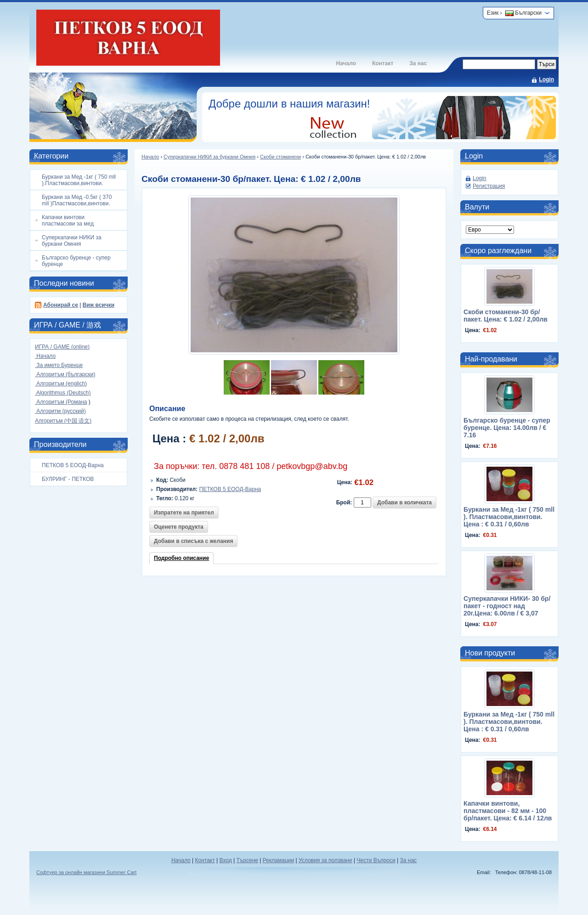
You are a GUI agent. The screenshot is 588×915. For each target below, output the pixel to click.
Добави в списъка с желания (193, 541)
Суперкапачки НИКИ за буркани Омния (209, 157)
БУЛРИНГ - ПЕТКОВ (68, 479)
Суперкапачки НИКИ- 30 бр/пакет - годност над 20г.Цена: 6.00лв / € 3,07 (507, 606)
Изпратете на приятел (184, 513)
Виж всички (99, 305)
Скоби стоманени (280, 157)
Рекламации (278, 860)
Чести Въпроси (376, 860)
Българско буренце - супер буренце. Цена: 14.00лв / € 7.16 (507, 428)
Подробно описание (181, 558)
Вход (226, 860)
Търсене (247, 860)
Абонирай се (61, 305)
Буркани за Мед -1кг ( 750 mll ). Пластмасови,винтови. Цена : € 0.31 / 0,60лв (509, 517)
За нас (418, 63)
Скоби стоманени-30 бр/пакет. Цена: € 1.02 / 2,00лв (506, 316)
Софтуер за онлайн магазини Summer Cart (86, 872)
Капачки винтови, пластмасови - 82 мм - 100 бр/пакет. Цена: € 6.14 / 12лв (508, 811)
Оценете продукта (179, 527)
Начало (346, 63)
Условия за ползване (325, 860)
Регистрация (489, 186)
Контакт (383, 63)
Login (546, 79)
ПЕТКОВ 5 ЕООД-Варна (73, 465)
